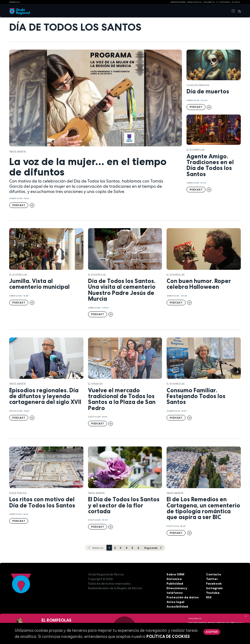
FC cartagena (223, 2)
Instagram (214, 588)
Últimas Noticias (195, 2)
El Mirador (95, 384)
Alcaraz (236, 2)
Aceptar (212, 632)
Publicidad (175, 584)
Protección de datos (183, 597)
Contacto (214, 574)
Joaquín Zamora (198, 85)
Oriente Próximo (178, 2)
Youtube (213, 593)
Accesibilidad (177, 606)
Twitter (212, 579)
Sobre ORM (175, 574)
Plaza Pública (18, 493)
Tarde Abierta (17, 152)
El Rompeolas (195, 150)
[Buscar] (238, 11)
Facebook (214, 584)
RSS (209, 597)
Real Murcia (209, 2)
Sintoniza (174, 579)
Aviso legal (175, 602)
